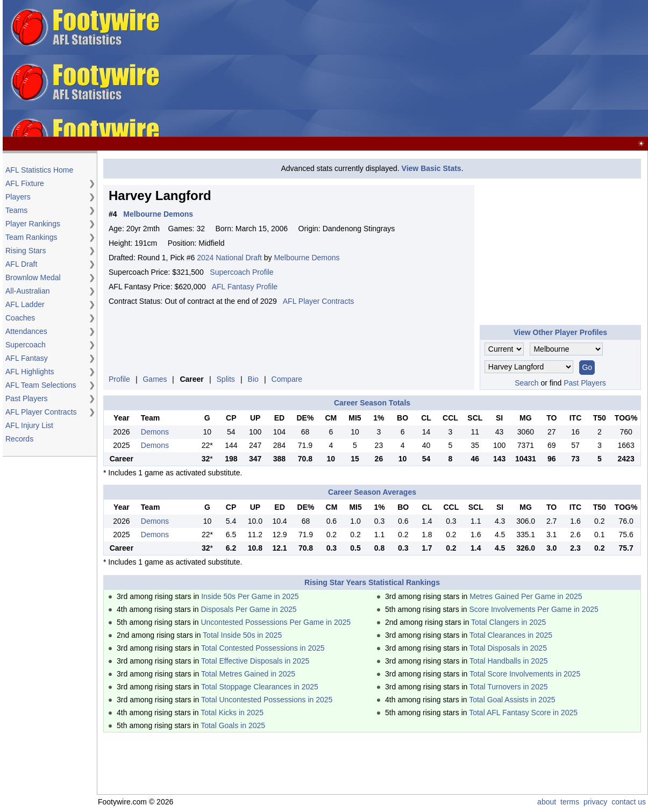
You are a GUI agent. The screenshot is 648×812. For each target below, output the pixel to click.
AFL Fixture (25, 183)
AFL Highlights (30, 372)
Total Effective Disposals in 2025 (255, 661)
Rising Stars (26, 251)
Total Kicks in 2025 (232, 713)
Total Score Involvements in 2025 (525, 674)
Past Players (27, 398)
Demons (155, 432)
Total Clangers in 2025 (508, 622)
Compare (287, 379)
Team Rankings (31, 237)
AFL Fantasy (27, 358)
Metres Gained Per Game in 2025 (526, 596)
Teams (16, 210)
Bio (253, 379)
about (547, 802)
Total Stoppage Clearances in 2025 (260, 687)
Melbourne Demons (307, 258)
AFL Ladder (25, 304)
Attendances (26, 331)
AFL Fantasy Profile (245, 287)
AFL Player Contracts (41, 412)
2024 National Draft (229, 258)
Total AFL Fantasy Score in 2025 (523, 713)
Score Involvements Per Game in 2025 (533, 609)
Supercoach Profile (241, 272)
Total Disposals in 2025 (508, 648)
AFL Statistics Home (39, 170)
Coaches (20, 318)
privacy (595, 802)
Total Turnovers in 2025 (509, 687)
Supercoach (26, 345)
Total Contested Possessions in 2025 (263, 648)
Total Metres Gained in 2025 (248, 674)
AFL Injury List (29, 425)
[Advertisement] (406, 69)
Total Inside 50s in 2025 (242, 635)
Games (155, 379)
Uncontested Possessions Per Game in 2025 (276, 622)
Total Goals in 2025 (233, 725)
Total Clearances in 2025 (511, 635)
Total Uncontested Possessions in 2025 (267, 700)
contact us (629, 802)
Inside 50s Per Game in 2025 (250, 596)
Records (19, 439)
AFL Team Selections (41, 385)
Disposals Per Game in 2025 (248, 609)
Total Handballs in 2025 (509, 661)
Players (18, 197)
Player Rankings (33, 224)
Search (526, 383)
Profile (119, 379)
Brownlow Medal (33, 277)
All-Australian (27, 291)
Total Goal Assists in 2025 (512, 700)
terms (570, 802)
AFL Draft (21, 264)
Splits (226, 379)
